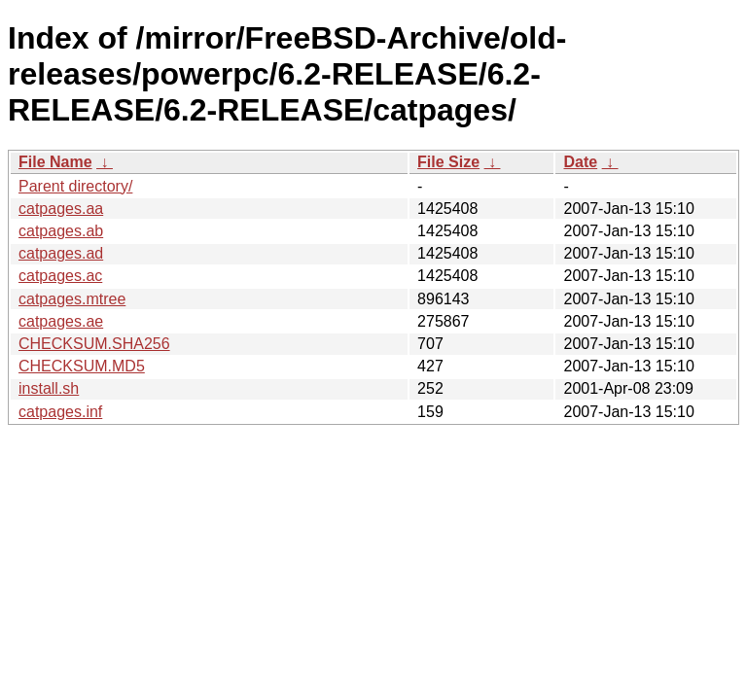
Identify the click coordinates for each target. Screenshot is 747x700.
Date (580, 162)
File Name (55, 162)
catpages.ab (61, 231)
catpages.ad (61, 253)
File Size (448, 162)
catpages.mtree (72, 299)
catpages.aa (61, 209)
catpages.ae (61, 321)
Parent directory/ (75, 186)
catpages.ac (60, 276)
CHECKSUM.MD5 (82, 366)
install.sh (49, 388)
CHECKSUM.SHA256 (94, 344)
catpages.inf (60, 412)
